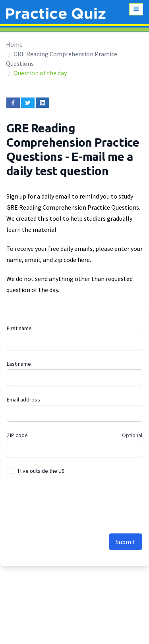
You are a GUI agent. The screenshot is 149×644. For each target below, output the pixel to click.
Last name (19, 364)
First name (19, 328)
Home (14, 44)
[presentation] (67, 500)
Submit (126, 542)
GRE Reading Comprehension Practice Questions (73, 142)
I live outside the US (41, 471)
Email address (23, 399)
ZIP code (17, 435)
